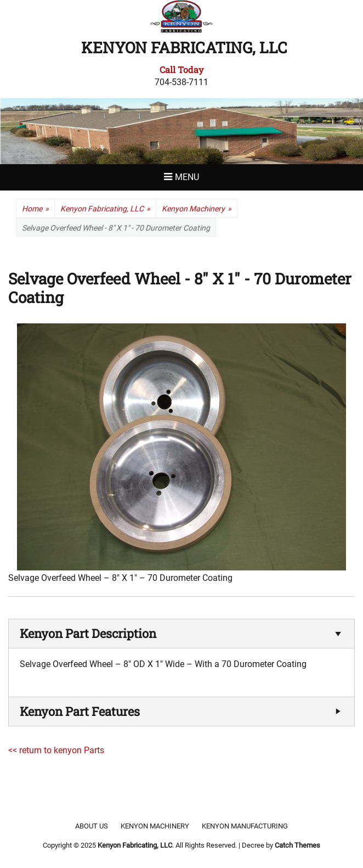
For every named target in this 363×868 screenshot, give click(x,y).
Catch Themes (297, 845)
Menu (187, 177)
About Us (92, 826)
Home (35, 209)
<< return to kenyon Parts (56, 750)
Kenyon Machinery (197, 209)
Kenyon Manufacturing (245, 826)
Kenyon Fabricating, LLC (184, 47)
